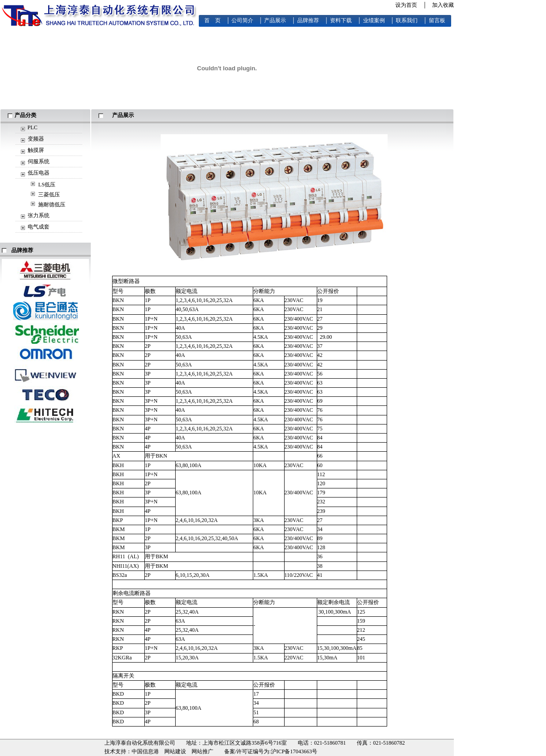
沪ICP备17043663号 (294, 751)
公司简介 (242, 20)
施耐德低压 (52, 205)
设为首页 (406, 5)
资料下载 (341, 20)
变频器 (36, 139)
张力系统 (39, 215)
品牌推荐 (308, 20)
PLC (33, 127)
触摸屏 (36, 150)
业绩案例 (374, 20)
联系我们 (407, 20)
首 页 (212, 20)
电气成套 (39, 227)
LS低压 (47, 185)
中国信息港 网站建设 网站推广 (172, 751)
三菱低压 (49, 195)
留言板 (437, 20)
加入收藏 (443, 5)
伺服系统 (39, 161)
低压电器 (39, 173)
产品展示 (275, 20)
